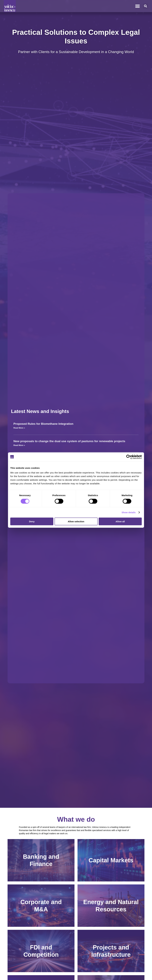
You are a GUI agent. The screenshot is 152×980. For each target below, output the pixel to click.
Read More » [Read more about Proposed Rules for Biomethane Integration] (19, 428)
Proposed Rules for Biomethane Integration (43, 424)
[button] (146, 6)
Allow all (120, 521)
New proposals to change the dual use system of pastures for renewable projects (69, 441)
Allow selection (76, 521)
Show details (129, 512)
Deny (32, 521)
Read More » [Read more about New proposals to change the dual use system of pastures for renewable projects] (19, 445)
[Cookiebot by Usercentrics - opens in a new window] (129, 457)
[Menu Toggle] (137, 6)
